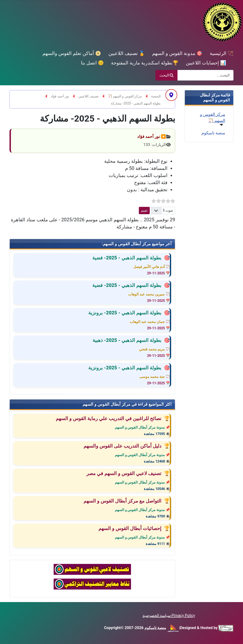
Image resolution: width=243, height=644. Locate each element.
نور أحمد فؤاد (149, 136)
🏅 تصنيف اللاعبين (127, 53)
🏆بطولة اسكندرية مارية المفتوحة (145, 63)
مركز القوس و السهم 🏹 (213, 118)
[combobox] (205, 75)
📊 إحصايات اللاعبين (206, 63)
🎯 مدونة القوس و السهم (177, 53)
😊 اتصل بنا (92, 63)
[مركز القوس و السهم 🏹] (222, 125)
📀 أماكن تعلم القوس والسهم (72, 53)
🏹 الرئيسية (222, 53)
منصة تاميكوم (213, 133)
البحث (166, 75)
